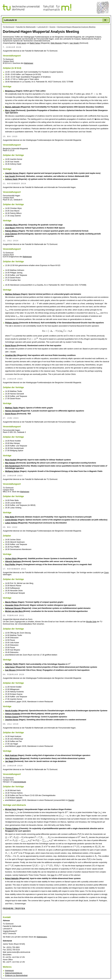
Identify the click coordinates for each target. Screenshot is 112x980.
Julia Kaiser (10, 667)
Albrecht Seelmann (13, 561)
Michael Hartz (11, 809)
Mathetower (29, 63)
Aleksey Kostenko (13, 714)
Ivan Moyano (10, 670)
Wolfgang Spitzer (12, 471)
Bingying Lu (10, 91)
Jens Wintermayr (12, 758)
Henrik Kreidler (11, 711)
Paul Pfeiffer (10, 565)
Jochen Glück (11, 559)
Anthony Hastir (11, 179)
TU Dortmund (9, 27)
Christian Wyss (11, 225)
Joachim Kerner (12, 173)
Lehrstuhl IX (43, 27)
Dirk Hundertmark (12, 466)
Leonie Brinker (11, 520)
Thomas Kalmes (12, 828)
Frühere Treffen (14, 908)
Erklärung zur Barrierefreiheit (16, 975)
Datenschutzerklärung (14, 973)
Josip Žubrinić (11, 234)
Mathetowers (42, 937)
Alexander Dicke (12, 605)
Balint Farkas (35, 43)
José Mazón (10, 228)
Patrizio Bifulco (11, 231)
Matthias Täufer (12, 408)
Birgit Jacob (21, 43)
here (53, 875)
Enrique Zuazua (12, 717)
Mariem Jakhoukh (12, 107)
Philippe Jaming (12, 323)
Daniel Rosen (11, 346)
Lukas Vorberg (11, 523)
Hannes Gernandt (12, 411)
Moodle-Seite (91, 622)
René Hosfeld (11, 460)
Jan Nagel (9, 761)
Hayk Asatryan (11, 755)
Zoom (107, 573)
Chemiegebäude (20, 782)
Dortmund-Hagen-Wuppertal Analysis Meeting (76, 27)
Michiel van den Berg (14, 611)
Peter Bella (10, 517)
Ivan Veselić (74, 43)
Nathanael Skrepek (13, 608)
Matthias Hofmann (13, 294)
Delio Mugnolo (56, 43)
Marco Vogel (10, 110)
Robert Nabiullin (12, 878)
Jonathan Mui (11, 355)
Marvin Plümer (11, 602)
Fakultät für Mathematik (26, 27)
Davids (71, 800)
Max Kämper (10, 463)
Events (52, 27)
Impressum (9, 971)
